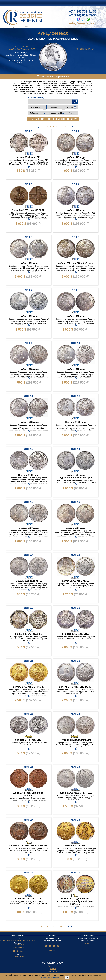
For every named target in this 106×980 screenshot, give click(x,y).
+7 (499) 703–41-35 (18, 945)
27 (61, 127)
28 (65, 127)
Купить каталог (85, 49)
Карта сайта (52, 950)
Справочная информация (55, 76)
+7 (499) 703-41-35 (83, 11)
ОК (67, 977)
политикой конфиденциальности (51, 977)
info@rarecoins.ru (83, 23)
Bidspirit (87, 943)
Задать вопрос (53, 966)
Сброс (72, 113)
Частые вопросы (53, 972)
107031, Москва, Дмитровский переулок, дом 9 (17, 940)
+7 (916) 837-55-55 (83, 15)
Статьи (53, 969)
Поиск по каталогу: (36, 98)
